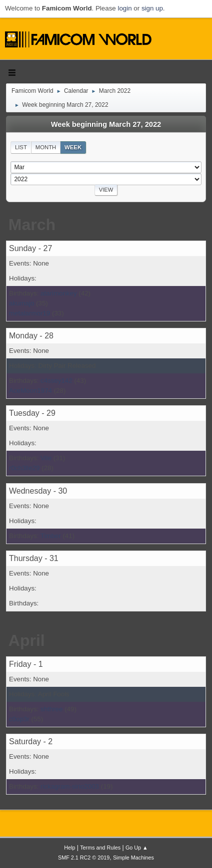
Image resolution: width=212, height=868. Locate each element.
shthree (51, 709)
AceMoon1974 (30, 391)
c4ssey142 (56, 381)
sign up (152, 8)
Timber (51, 536)
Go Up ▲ (137, 848)
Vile (46, 458)
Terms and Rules (100, 848)
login (124, 8)
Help (69, 848)
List (21, 147)
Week (73, 147)
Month (46, 147)
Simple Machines (133, 858)
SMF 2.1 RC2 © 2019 (84, 858)
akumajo (21, 303)
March (32, 225)
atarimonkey (59, 293)
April (27, 640)
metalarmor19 (29, 313)
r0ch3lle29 (24, 468)
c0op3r (19, 719)
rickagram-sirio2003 (70, 786)
